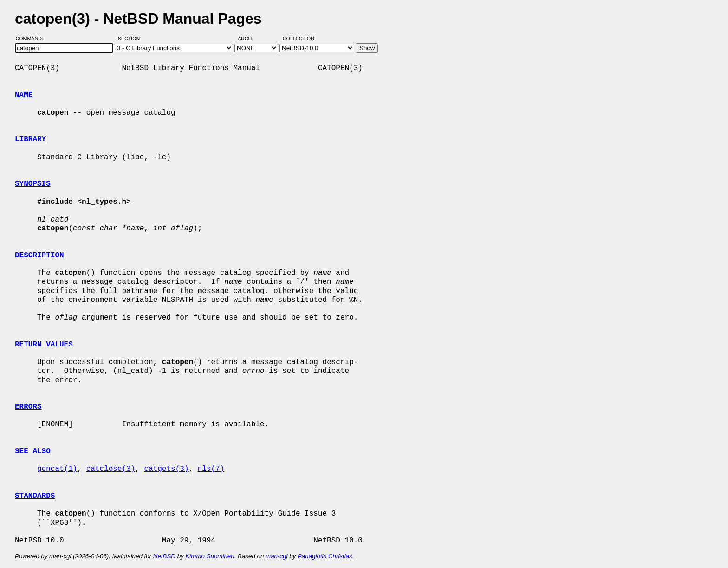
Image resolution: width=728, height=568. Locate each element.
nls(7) (211, 469)
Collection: (299, 39)
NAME (24, 95)
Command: (32, 39)
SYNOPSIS (33, 184)
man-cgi (276, 556)
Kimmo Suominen (210, 556)
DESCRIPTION (39, 255)
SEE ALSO (33, 451)
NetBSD (164, 556)
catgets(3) (166, 469)
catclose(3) (111, 469)
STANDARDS (35, 496)
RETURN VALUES (44, 345)
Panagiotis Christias (325, 556)
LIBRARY (30, 139)
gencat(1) (57, 469)
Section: (132, 39)
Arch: (250, 39)
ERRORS (28, 407)
